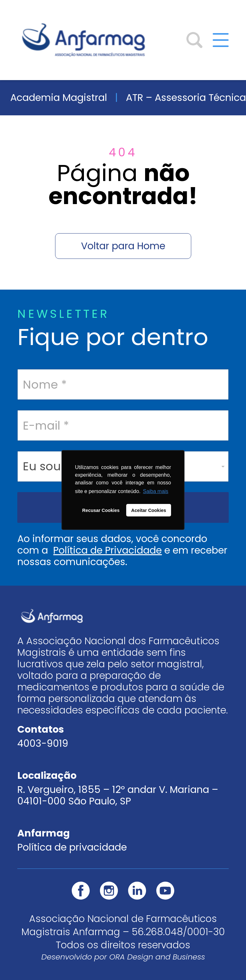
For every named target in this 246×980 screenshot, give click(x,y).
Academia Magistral (59, 98)
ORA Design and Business (157, 957)
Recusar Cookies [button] (101, 510)
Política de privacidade (72, 847)
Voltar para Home (123, 246)
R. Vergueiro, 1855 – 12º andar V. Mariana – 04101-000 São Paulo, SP (118, 795)
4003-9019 (43, 744)
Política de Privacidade (107, 550)
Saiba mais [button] (156, 491)
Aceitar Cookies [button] (149, 510)
